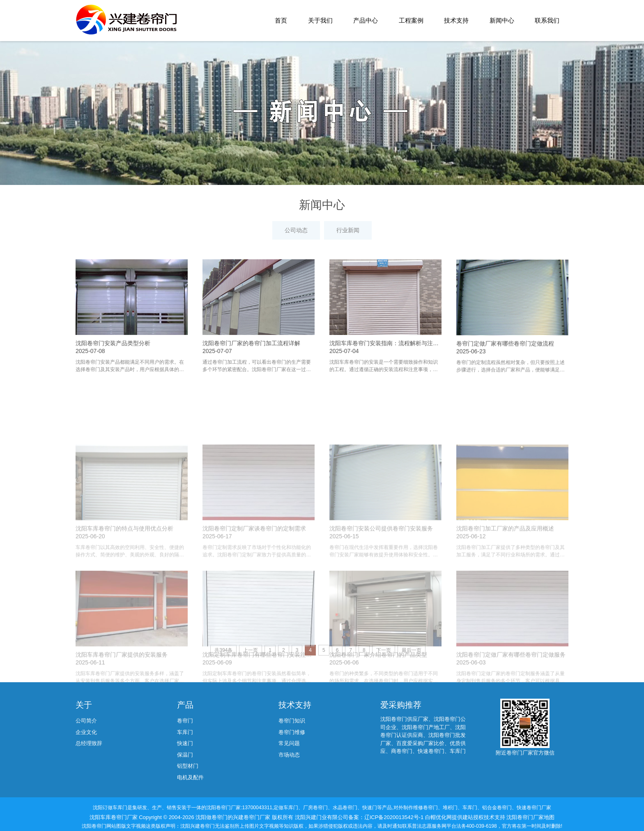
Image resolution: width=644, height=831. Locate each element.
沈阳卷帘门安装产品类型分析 (113, 379)
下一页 (384, 650)
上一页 (251, 650)
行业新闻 (348, 230)
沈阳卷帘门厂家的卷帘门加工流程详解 (251, 379)
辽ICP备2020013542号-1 (395, 817)
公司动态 (296, 230)
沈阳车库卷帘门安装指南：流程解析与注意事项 (390, 379)
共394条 (223, 650)
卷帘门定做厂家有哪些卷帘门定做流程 (505, 381)
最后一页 (412, 650)
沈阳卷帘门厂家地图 (530, 817)
